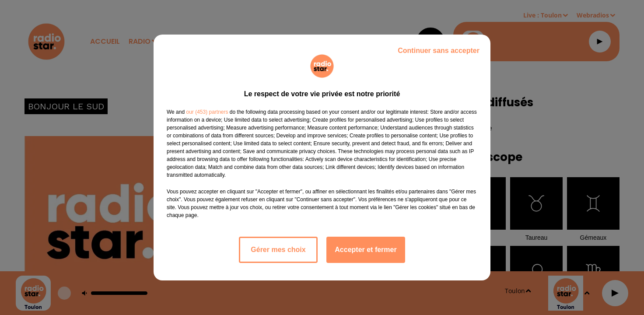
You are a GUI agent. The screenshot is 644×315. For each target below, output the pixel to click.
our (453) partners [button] (207, 112)
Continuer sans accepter (439, 51)
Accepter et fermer (366, 250)
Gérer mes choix (278, 250)
